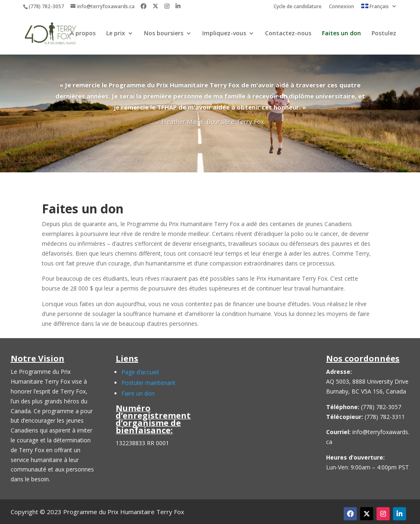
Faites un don (341, 34)
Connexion (341, 7)
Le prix (116, 34)
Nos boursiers (164, 34)
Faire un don (138, 393)
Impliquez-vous (224, 34)
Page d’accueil (140, 372)
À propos (83, 34)
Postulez (384, 34)
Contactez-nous (288, 34)
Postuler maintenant (148, 383)
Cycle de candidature (298, 7)
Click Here (210, 135)
